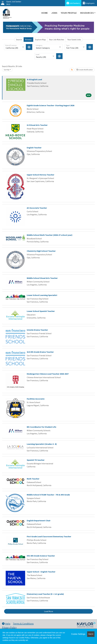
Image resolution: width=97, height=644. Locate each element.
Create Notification (85, 70)
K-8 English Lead (34, 79)
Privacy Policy (9, 627)
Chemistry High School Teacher (41, 251)
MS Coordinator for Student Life (41, 427)
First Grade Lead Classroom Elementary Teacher (49, 536)
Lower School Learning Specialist (42, 295)
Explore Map (40, 40)
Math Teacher (33, 479)
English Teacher (34, 148)
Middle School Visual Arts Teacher (42, 278)
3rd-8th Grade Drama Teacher (40, 352)
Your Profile (69, 13)
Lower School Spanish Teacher (41, 311)
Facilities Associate (36, 399)
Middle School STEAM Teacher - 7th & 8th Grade (48, 495)
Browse (28, 40)
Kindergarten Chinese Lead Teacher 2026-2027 (48, 374)
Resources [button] (87, 13)
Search (19, 40)
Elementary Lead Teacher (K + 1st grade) (45, 594)
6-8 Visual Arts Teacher (37, 125)
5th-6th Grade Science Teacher (41, 556)
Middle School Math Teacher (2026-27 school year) (50, 235)
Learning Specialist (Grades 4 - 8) (42, 444)
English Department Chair (39, 520)
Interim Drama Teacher (37, 330)
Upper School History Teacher (40, 175)
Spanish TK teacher (36, 460)
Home (45, 13)
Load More (49, 611)
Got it (91, 634)
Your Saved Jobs (74, 40)
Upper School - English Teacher (41, 572)
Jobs (54, 13)
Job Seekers (73, 3)
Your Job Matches (57, 40)
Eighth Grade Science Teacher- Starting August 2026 (51, 105)
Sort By (7, 70)
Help (6, 624)
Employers (89, 3)
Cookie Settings (78, 634)
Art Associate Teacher (37, 208)
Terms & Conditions (23, 624)
